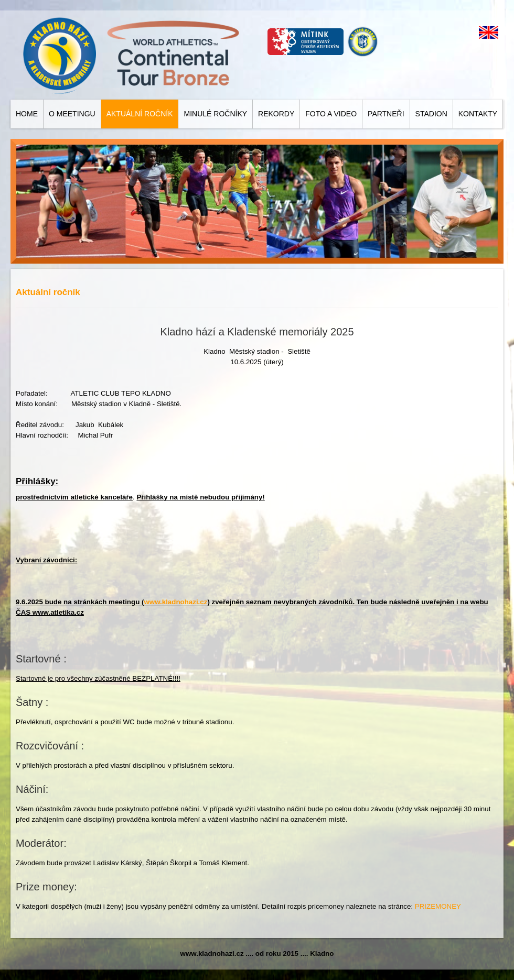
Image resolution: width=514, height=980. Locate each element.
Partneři (386, 114)
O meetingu (72, 114)
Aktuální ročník (140, 114)
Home (27, 114)
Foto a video (331, 114)
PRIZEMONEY (438, 906)
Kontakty (478, 114)
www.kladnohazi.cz (175, 602)
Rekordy (276, 114)
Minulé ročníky (215, 114)
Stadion (431, 114)
